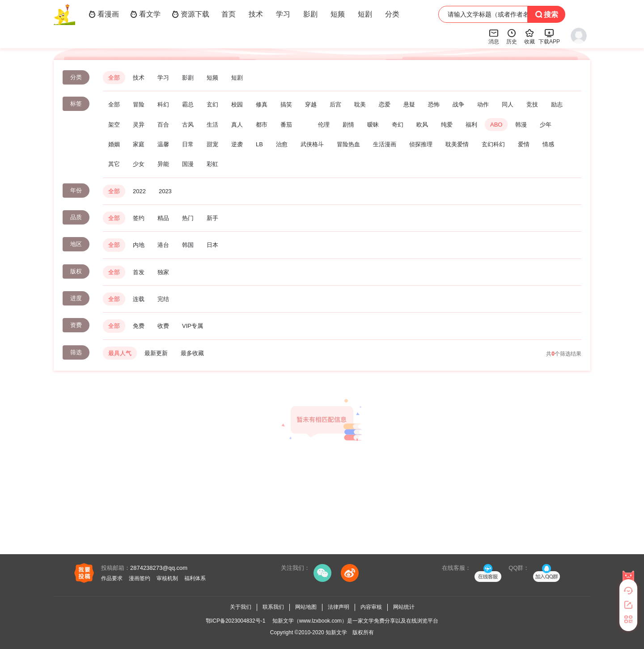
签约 (139, 218)
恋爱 (385, 104)
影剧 (310, 14)
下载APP (549, 36)
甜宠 (212, 144)
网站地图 (306, 607)
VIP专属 (193, 326)
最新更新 (156, 353)
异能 (163, 164)
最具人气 (120, 353)
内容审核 (371, 607)
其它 (114, 164)
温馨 (163, 144)
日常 (188, 144)
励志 (557, 104)
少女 (139, 164)
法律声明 (339, 607)
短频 (338, 14)
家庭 (139, 144)
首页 (229, 14)
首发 (139, 272)
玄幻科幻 (493, 144)
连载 (139, 299)
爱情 (524, 144)
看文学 (145, 14)
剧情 (348, 125)
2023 (165, 191)
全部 (114, 78)
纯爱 (447, 125)
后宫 (335, 104)
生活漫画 (385, 144)
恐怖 (434, 104)
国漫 (188, 164)
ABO (496, 125)
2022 (139, 191)
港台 (163, 245)
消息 (494, 36)
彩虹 (212, 164)
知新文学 (336, 632)
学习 (283, 14)
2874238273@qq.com (159, 568)
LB (259, 144)
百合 (163, 125)
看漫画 (104, 14)
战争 (458, 104)
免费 (139, 326)
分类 (392, 14)
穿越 (311, 104)
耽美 (360, 104)
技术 (256, 14)
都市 (262, 125)
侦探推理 (421, 144)
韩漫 (521, 125)
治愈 (282, 144)
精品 (163, 218)
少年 (546, 125)
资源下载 (191, 14)
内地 (139, 245)
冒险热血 (348, 144)
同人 (508, 104)
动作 (483, 104)
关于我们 (241, 607)
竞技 (532, 104)
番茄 (286, 125)
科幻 (163, 104)
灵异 (139, 125)
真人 (237, 125)
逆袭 (237, 144)
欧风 (422, 125)
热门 (188, 218)
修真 (262, 104)
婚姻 (114, 144)
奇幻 (398, 125)
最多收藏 (192, 353)
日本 (212, 245)
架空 (114, 125)
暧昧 (373, 125)
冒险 (139, 104)
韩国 (188, 245)
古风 (188, 125)
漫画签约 (140, 578)
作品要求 (112, 578)
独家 (163, 272)
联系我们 (273, 607)
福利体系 (195, 578)
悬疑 (409, 104)
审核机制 (167, 578)
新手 (212, 218)
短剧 (365, 14)
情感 (548, 144)
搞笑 (286, 104)
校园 (237, 104)
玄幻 (212, 104)
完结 (163, 299)
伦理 (324, 125)
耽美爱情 (457, 144)
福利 (471, 125)
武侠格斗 (312, 144)
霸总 (188, 104)
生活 (212, 125)
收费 (163, 326)
